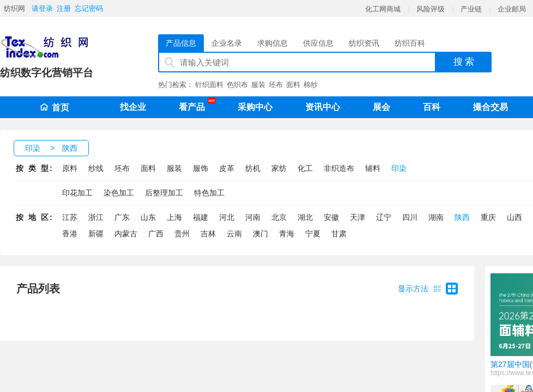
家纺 (279, 168)
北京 (279, 217)
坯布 (276, 85)
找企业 (133, 107)
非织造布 (339, 168)
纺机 (253, 168)
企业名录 (227, 43)
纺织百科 (410, 43)
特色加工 (209, 193)
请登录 (42, 8)
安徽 (331, 217)
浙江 (96, 217)
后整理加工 (164, 193)
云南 (234, 234)
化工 (305, 168)
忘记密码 (89, 8)
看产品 (195, 105)
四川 (410, 217)
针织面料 (209, 85)
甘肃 (339, 234)
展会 (381, 107)
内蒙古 (126, 234)
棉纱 (311, 85)
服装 (258, 85)
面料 (293, 85)
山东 (148, 217)
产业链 (471, 9)
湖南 (436, 217)
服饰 (201, 168)
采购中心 (255, 107)
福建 (201, 217)
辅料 (373, 168)
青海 (287, 234)
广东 (122, 217)
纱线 (96, 168)
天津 (358, 217)
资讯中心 (323, 107)
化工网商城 (383, 9)
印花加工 (77, 193)
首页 (54, 108)
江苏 (70, 217)
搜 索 (464, 62)
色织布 (237, 85)
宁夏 (313, 234)
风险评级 (431, 9)
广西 (156, 234)
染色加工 (119, 193)
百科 (432, 107)
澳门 (261, 234)
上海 (174, 217)
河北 (227, 217)
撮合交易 (490, 107)
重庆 (488, 217)
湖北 (305, 217)
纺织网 (14, 8)
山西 (514, 217)
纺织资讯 (364, 43)
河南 (253, 217)
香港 (70, 234)
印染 (33, 148)
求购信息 (272, 43)
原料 (70, 168)
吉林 (208, 234)
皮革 (227, 168)
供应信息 (318, 43)
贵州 (182, 234)
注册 (64, 8)
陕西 (70, 148)
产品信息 (181, 43)
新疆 (96, 234)
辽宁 (384, 217)
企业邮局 (512, 9)
